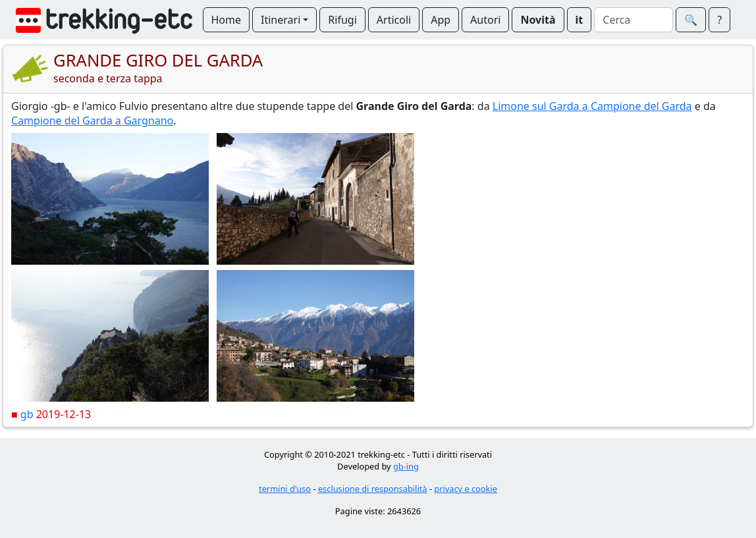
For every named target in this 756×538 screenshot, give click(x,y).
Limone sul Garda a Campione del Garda (592, 106)
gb (27, 414)
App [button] (441, 20)
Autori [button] (485, 20)
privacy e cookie (466, 489)
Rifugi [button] (342, 20)
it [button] (580, 20)
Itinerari (281, 20)
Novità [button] (538, 20)
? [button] (719, 20)
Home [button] (227, 20)
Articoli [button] (394, 20)
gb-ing (406, 466)
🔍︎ (691, 20)
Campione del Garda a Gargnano (92, 121)
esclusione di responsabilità (373, 489)
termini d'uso (285, 489)
